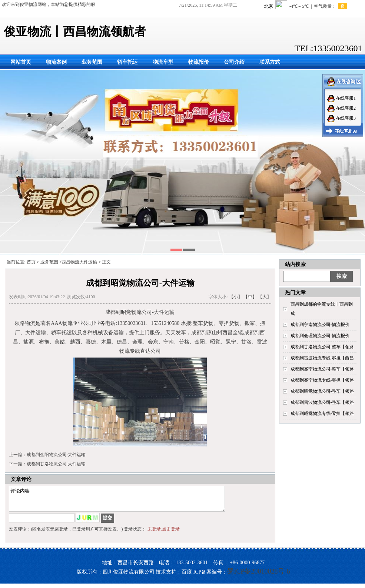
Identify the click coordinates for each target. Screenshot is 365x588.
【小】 (236, 297)
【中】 (250, 297)
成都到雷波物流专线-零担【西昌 (322, 358)
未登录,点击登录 (164, 534)
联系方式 (270, 62)
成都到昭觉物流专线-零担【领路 (322, 413)
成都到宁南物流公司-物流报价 (320, 325)
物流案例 (56, 62)
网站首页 (21, 62)
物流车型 (163, 62)
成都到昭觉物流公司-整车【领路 (322, 391)
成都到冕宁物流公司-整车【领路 (322, 369)
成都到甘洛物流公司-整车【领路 (322, 347)
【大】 (265, 297)
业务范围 (92, 62)
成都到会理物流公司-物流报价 (320, 336)
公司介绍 (234, 62)
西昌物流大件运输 (79, 262)
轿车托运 (127, 62)
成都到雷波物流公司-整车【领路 (322, 402)
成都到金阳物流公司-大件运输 (56, 455)
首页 (31, 262)
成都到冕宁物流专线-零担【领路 (322, 380)
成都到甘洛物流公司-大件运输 (56, 464)
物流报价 (199, 62)
